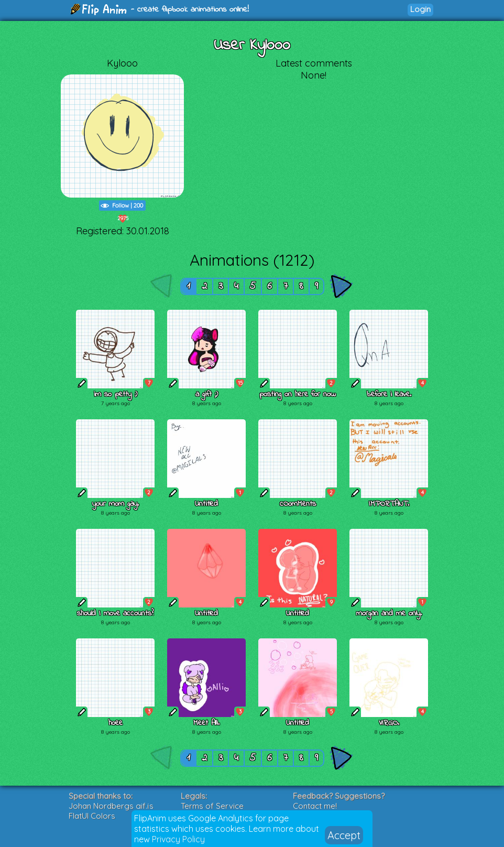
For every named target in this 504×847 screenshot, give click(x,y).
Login (420, 9)
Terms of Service (212, 806)
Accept (344, 835)
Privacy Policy (178, 839)
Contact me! (315, 806)
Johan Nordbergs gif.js (111, 806)
